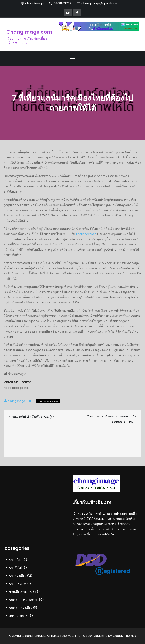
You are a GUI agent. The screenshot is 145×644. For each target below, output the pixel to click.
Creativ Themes (124, 636)
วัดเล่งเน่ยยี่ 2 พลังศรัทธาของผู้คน (34, 417)
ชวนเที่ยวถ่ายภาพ (21, 592)
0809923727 (60, 3)
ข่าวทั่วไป (15, 568)
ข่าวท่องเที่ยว (18, 576)
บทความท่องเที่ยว (21, 608)
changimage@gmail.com (98, 3)
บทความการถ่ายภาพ (48, 401)
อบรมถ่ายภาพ (18, 616)
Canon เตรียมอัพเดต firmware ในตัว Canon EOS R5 (111, 419)
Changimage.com (29, 32)
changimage (16, 401)
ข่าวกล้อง (15, 560)
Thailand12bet (86, 234)
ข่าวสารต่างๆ (18, 584)
